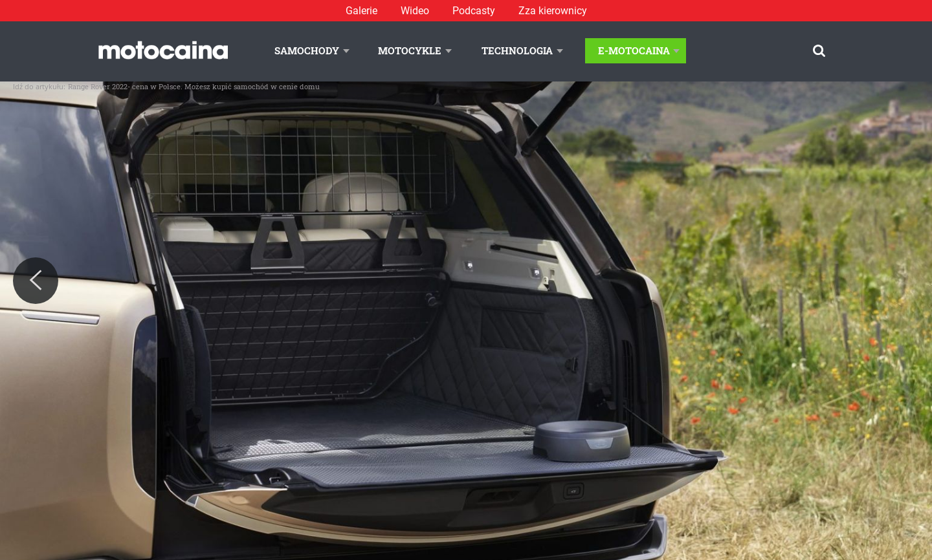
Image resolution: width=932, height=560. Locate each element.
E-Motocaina (634, 50)
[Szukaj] (819, 51)
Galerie (361, 11)
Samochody (307, 50)
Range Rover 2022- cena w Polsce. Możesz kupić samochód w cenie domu (194, 86)
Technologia (517, 50)
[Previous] (36, 281)
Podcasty (474, 11)
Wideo (415, 11)
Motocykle (410, 50)
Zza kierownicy (553, 11)
